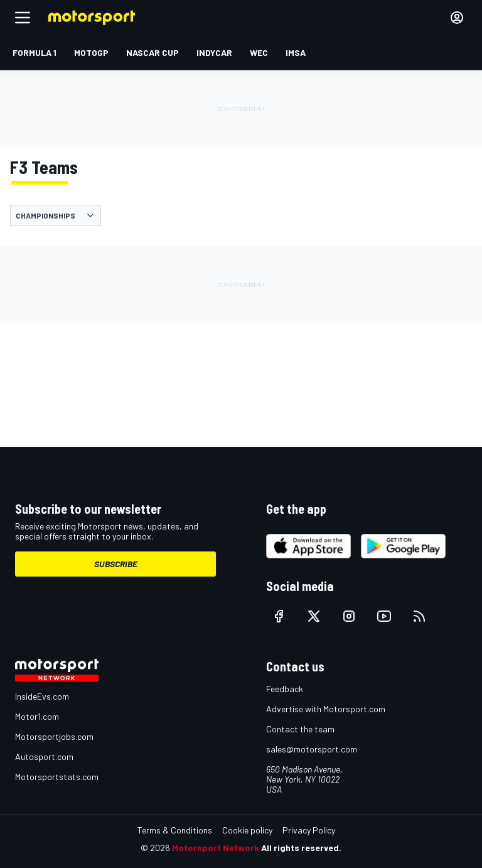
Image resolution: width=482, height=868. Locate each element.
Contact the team (300, 729)
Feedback (285, 689)
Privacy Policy (309, 830)
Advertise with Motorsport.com (326, 709)
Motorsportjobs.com (54, 736)
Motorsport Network (216, 848)
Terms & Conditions (175, 830)
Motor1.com (37, 716)
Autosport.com (44, 757)
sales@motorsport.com (312, 749)
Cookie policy (247, 830)
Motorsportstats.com (57, 777)
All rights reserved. (301, 848)
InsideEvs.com (42, 696)
